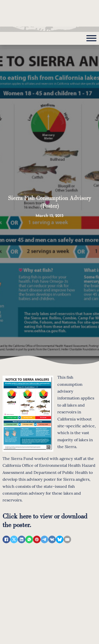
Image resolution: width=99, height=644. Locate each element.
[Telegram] (44, 539)
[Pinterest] (37, 539)
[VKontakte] (52, 539)
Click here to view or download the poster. (45, 520)
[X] (14, 539)
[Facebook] (6, 539)
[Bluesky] (60, 539)
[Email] (67, 539)
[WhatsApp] (29, 539)
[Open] (91, 38)
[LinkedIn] (22, 539)
